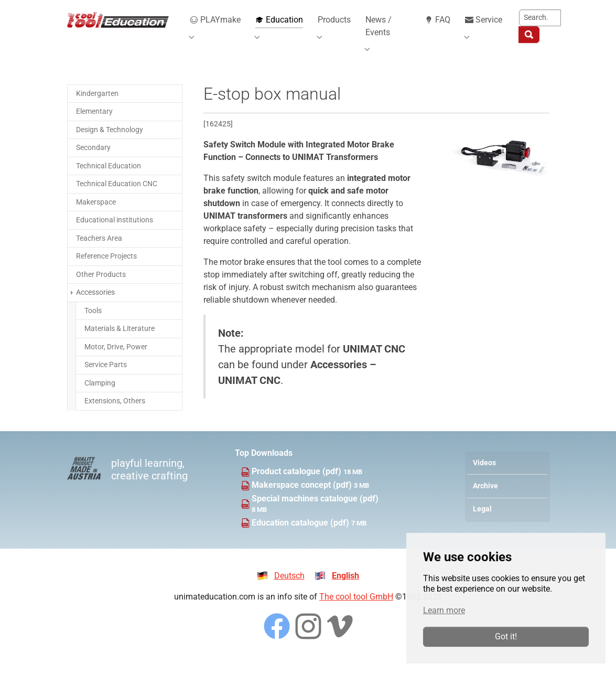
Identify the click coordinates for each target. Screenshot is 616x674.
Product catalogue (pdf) (298, 484)
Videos (484, 475)
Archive (485, 499)
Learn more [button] (444, 610)
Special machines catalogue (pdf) (315, 511)
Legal (482, 522)
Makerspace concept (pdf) (303, 498)
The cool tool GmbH (356, 609)
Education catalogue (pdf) (301, 535)
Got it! (506, 636)
